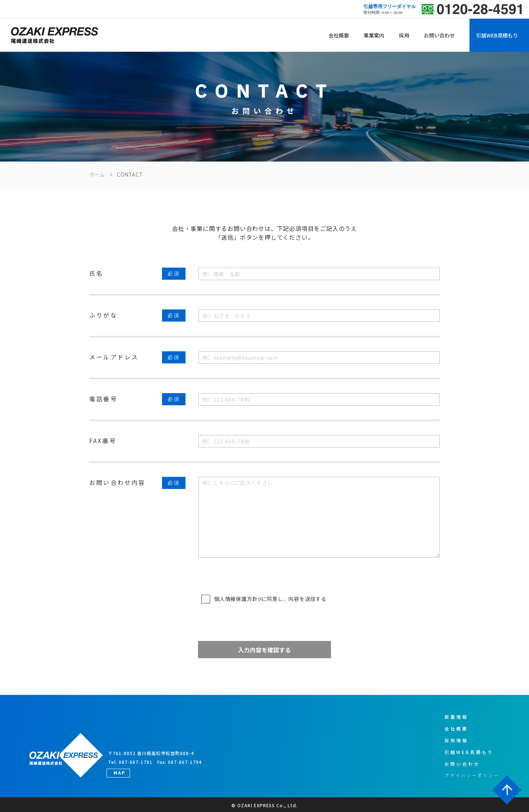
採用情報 (456, 740)
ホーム (97, 174)
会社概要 (339, 35)
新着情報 (456, 717)
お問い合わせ (439, 35)
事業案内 (374, 35)
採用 (404, 35)
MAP (119, 773)
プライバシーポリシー (472, 775)
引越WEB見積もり (497, 35)
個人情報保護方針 (236, 599)
